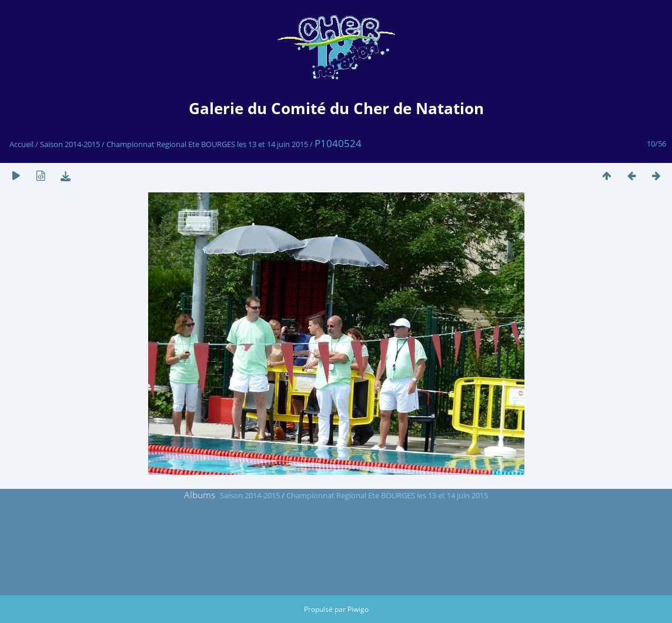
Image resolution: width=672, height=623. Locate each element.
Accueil (21, 144)
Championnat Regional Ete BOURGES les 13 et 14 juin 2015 (207, 144)
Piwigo (358, 609)
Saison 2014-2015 (70, 144)
